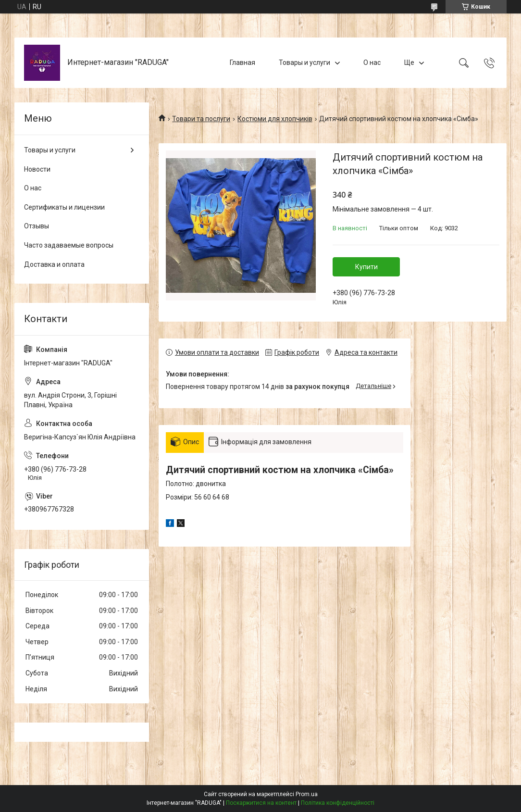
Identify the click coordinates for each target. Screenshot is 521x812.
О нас (372, 62)
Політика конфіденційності (338, 803)
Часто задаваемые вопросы (69, 245)
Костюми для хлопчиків (275, 119)
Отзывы (37, 226)
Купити (366, 267)
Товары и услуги (304, 62)
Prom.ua (307, 794)
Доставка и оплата (54, 264)
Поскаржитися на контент (261, 803)
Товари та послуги (201, 119)
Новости (37, 169)
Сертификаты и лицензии (64, 207)
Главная (242, 62)
